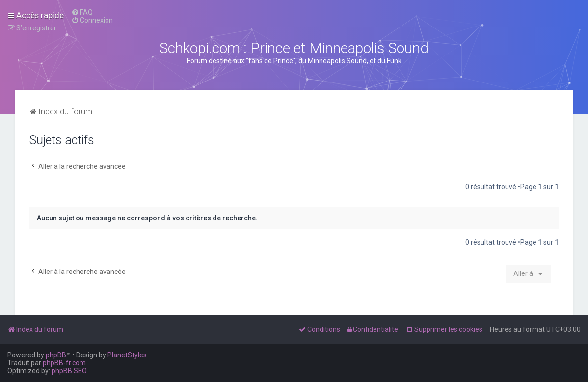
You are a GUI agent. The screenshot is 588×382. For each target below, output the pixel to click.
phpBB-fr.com (64, 363)
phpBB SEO (69, 371)
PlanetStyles (127, 355)
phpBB (56, 355)
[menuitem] (82, 12)
